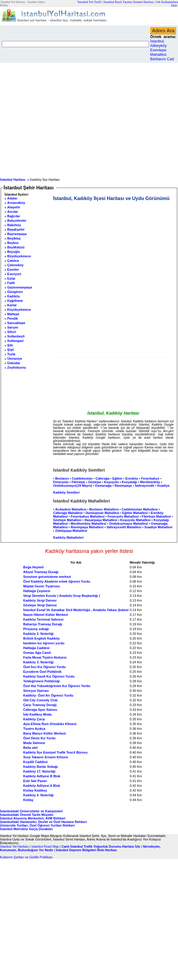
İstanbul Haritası (13, 180)
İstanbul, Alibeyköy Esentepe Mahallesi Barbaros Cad (162, 50)
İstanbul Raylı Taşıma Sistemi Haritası (129, 2)
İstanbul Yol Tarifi (89, 2)
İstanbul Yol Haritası (14, 846)
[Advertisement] (56, 119)
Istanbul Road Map (45, 846)
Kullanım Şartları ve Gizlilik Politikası (26, 857)
